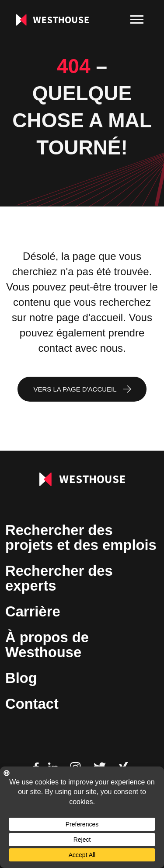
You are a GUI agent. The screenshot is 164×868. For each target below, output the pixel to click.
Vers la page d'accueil (75, 389)
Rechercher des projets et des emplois (81, 537)
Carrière (33, 611)
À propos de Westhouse (47, 645)
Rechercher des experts (59, 578)
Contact (32, 704)
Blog (21, 678)
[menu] (137, 20)
